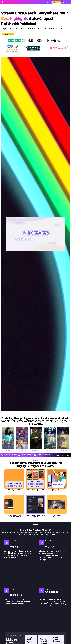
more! (61, 606)
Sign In (48, 2)
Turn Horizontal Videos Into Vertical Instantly (14, 516)
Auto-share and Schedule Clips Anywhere (35, 516)
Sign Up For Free (57, 2)
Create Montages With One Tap (57, 516)
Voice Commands (15, 599)
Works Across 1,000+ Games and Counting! (35, 490)
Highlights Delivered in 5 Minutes (14, 490)
